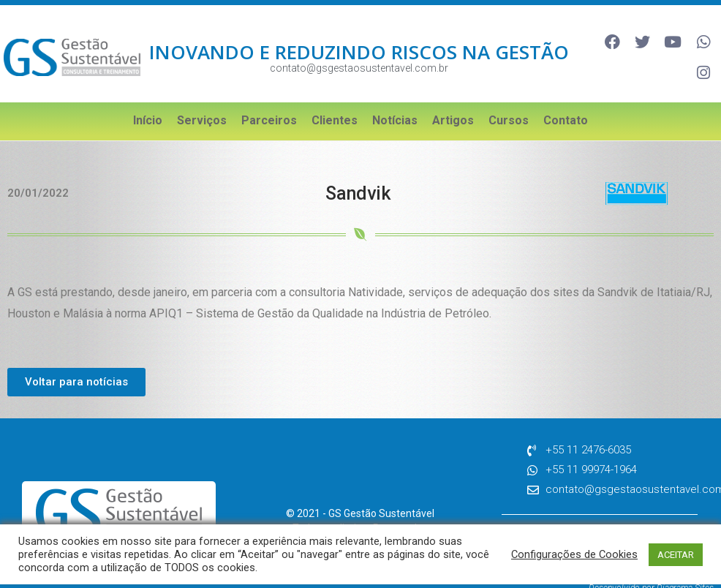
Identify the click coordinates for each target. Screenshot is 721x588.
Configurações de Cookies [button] (574, 554)
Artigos (453, 98)
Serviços (202, 98)
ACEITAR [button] (676, 555)
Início (148, 98)
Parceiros (269, 98)
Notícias (395, 98)
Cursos (509, 98)
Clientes (335, 98)
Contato (566, 98)
